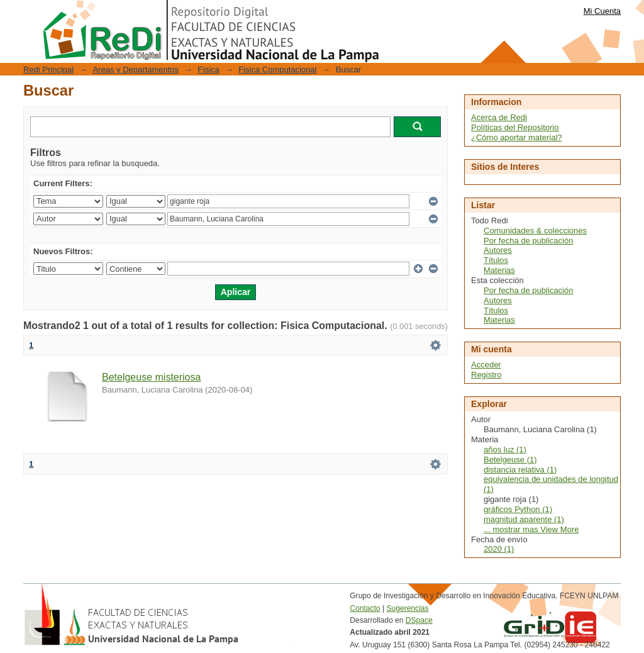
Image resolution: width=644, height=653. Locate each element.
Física (208, 70)
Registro (486, 375)
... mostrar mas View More (531, 529)
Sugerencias (407, 608)
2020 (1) (499, 549)
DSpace (419, 620)
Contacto (365, 608)
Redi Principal (48, 70)
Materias (499, 270)
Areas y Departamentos (136, 70)
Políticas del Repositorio (515, 127)
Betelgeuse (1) (510, 460)
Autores (498, 250)
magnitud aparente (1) (524, 519)
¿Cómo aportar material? (517, 137)
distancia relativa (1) (520, 470)
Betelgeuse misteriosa (151, 377)
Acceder (486, 365)
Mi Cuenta (602, 11)
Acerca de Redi (499, 117)
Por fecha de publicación (528, 241)
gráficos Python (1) (518, 509)
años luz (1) (505, 449)
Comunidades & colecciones (535, 231)
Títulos (496, 260)
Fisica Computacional (277, 70)
